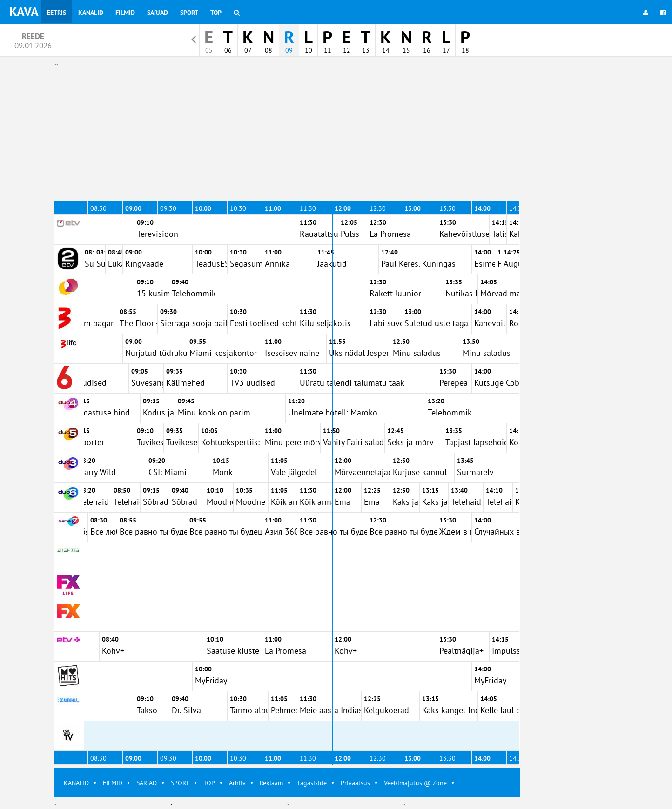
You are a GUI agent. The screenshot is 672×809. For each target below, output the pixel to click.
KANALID (76, 783)
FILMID (113, 783)
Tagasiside (312, 783)
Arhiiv (237, 783)
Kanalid (91, 13)
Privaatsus (355, 783)
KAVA (24, 11)
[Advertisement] (287, 134)
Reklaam (271, 783)
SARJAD (147, 783)
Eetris (57, 13)
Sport (189, 13)
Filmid (125, 13)
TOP (209, 783)
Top (216, 13)
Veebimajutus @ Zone (415, 783)
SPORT (180, 783)
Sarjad (158, 13)
